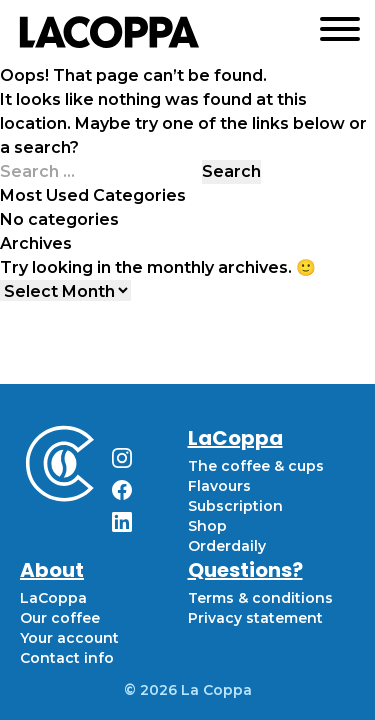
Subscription (235, 506)
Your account (69, 638)
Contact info (67, 658)
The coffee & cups (256, 466)
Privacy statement (255, 618)
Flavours (219, 486)
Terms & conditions (260, 598)
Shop (207, 526)
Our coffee (60, 618)
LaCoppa (53, 598)
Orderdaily (227, 546)
